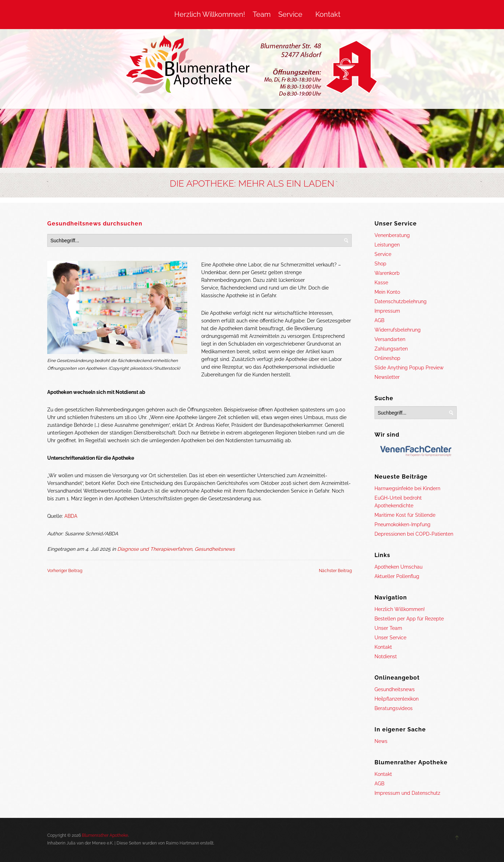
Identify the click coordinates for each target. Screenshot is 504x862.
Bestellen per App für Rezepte (409, 619)
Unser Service (390, 638)
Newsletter (387, 377)
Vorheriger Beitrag (65, 571)
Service (290, 14)
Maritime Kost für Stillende (405, 515)
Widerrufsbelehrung (398, 330)
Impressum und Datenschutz (407, 793)
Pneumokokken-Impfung (402, 524)
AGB (379, 320)
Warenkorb (387, 273)
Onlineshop (387, 358)
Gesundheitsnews (215, 549)
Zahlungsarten (391, 349)
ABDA (71, 516)
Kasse (381, 283)
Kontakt (328, 14)
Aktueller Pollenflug (397, 576)
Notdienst (386, 656)
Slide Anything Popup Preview (409, 368)
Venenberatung (392, 235)
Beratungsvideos (394, 708)
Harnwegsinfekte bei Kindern (407, 488)
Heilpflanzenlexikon (397, 699)
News (381, 741)
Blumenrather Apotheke (105, 835)
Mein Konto (387, 292)
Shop (380, 264)
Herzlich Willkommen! (210, 14)
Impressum (387, 311)
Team (262, 14)
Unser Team (388, 628)
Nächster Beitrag (335, 571)
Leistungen (387, 245)
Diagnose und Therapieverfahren (155, 549)
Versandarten (390, 339)
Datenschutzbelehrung (401, 301)
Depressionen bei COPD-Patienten (414, 534)
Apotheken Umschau (398, 567)
